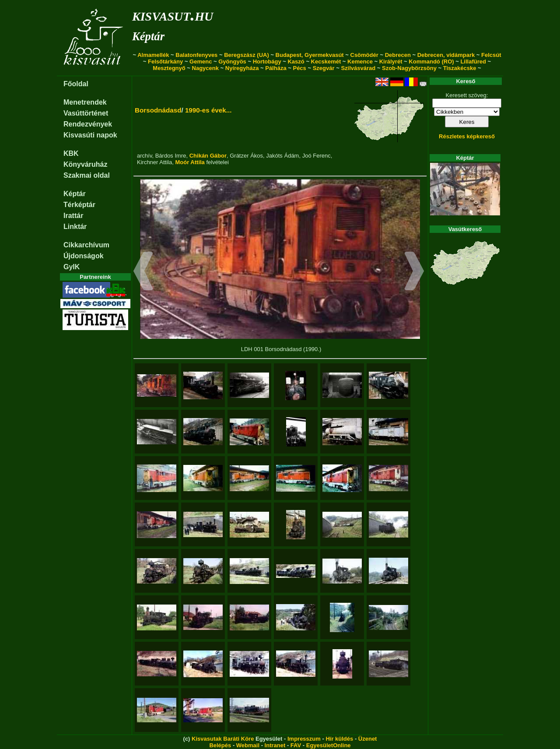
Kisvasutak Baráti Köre (223, 739)
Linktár (75, 227)
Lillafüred (473, 62)
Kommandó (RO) (431, 62)
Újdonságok (84, 256)
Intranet (275, 745)
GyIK (72, 267)
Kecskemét (326, 62)
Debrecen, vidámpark (446, 55)
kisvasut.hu (173, 15)
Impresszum (304, 739)
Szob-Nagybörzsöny (409, 68)
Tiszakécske (460, 68)
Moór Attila (190, 162)
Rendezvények (88, 124)
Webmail (248, 745)
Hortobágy (267, 62)
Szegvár (324, 68)
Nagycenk (205, 68)
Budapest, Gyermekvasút (310, 55)
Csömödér (364, 55)
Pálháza (276, 68)
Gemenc (201, 62)
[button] (143, 272)
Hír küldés (339, 739)
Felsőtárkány (165, 62)
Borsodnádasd (158, 110)
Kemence (360, 62)
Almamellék (153, 55)
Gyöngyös (232, 62)
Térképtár (79, 205)
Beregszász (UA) (247, 55)
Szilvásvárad (358, 68)
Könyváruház (85, 164)
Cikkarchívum (86, 245)
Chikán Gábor (208, 156)
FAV (296, 745)
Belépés (220, 745)
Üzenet (368, 739)
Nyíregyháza (242, 68)
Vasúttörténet (86, 113)
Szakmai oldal (87, 175)
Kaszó (296, 62)
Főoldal (76, 84)
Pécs (299, 68)
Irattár (73, 216)
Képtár (148, 36)
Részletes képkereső (467, 136)
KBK (71, 153)
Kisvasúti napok (90, 135)
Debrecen (398, 55)
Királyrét (391, 62)
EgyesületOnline (329, 745)
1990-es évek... (208, 110)
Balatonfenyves (196, 55)
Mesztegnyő (169, 68)
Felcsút (491, 55)
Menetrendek (85, 102)
